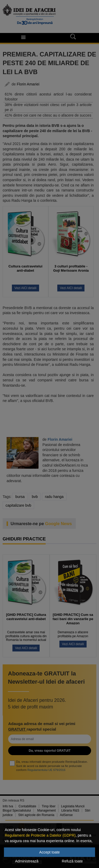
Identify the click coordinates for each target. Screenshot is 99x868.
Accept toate (50, 852)
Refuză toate (72, 861)
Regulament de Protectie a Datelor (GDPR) (40, 835)
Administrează (27, 861)
